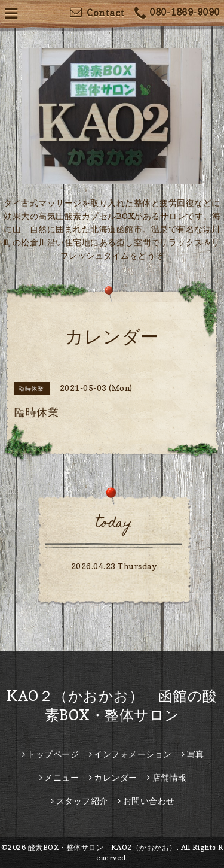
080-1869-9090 (177, 13)
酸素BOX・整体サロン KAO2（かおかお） (102, 847)
